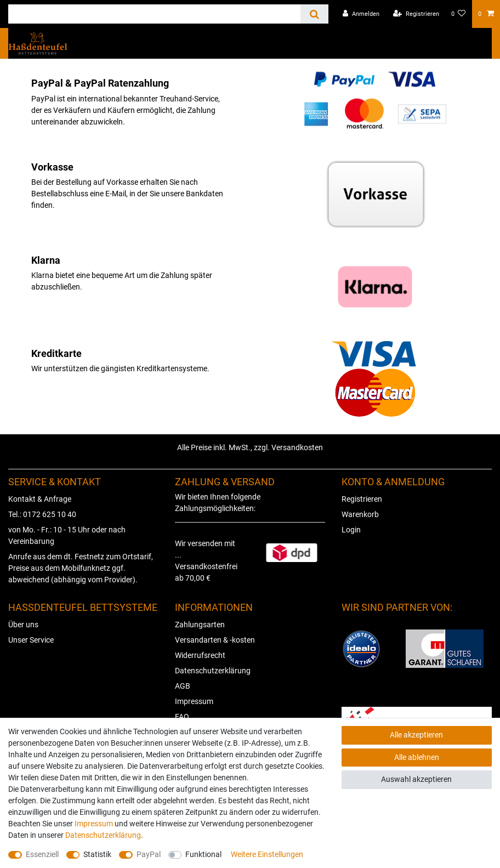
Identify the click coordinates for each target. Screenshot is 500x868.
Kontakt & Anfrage (40, 499)
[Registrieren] (416, 14)
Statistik (97, 854)
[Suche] (314, 14)
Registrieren (362, 499)
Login (351, 530)
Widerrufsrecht (200, 655)
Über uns (23, 625)
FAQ (182, 717)
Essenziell (42, 854)
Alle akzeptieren (416, 735)
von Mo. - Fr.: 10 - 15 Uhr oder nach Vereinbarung (67, 535)
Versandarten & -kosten (215, 640)
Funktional (203, 854)
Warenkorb (360, 514)
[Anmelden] (361, 14)
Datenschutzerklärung (213, 671)
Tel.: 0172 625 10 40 (42, 514)
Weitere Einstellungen (267, 854)
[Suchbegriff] (154, 14)
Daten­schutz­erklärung (103, 835)
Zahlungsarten (200, 625)
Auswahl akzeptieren (416, 779)
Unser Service (31, 640)
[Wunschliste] (459, 14)
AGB (183, 686)
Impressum (194, 701)
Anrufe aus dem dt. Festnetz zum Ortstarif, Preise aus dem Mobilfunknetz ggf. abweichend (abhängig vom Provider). (81, 568)
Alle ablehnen (417, 757)
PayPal (149, 854)
